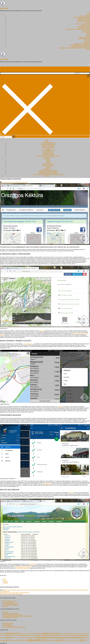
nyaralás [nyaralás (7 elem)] (2, 638)
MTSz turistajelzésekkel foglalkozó (23, 567)
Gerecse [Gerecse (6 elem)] (14, 635)
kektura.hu (41, 331)
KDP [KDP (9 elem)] (18, 635)
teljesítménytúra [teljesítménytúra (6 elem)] (14, 640)
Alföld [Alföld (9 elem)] (2, 633)
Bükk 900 (6, 606)
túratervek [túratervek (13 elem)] (51, 640)
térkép (87, 590)
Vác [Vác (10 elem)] (66, 640)
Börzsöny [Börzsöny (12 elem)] (70, 633)
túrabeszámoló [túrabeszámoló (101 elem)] (37, 640)
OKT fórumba (33, 564)
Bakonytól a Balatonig (9, 602)
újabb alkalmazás (47, 484)
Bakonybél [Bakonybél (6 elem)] (28, 634)
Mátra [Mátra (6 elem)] (67, 635)
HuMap (60, 407)
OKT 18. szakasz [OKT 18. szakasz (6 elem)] (19, 638)
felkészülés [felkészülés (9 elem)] (86, 633)
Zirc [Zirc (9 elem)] (74, 640)
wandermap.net (6, 591)
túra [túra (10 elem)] (24, 640)
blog (9, 590)
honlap (35, 590)
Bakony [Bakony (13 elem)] (22, 633)
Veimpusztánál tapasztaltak (23, 568)
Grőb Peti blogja (7, 624)
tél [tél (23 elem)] (20, 640)
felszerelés (25, 590)
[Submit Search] (88, 76)
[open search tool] (26, 134)
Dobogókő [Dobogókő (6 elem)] (76, 634)
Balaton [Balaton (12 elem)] (34, 633)
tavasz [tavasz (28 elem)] (6, 640)
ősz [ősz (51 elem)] (84, 640)
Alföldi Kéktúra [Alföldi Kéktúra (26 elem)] (12, 633)
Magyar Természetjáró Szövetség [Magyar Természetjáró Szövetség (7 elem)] (58, 635)
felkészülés (20, 590)
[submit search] (13, 137)
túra (1, 591)
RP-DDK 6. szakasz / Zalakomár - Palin (13, 615)
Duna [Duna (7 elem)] (81, 634)
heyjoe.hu (72, 493)
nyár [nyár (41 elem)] (8, 637)
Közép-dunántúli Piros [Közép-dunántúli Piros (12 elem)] (44, 635)
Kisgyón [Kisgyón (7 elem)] (30, 635)
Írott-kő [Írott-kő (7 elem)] (78, 640)
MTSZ (68, 590)
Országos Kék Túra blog (9, 626)
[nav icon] (88, 64)
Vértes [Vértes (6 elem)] (70, 640)
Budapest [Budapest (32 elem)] (48, 633)
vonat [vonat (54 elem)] (59, 640)
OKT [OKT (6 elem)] (14, 638)
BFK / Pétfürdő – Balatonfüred (11, 605)
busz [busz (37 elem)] (56, 633)
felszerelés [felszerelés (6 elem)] (2, 635)
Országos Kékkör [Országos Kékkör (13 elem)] (29, 637)
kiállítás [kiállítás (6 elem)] (35, 635)
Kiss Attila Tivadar (5, 182)
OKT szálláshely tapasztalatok (10, 617)
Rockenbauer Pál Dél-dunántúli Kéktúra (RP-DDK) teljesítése (18, 616)
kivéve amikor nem (28, 344)
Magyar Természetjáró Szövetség (55, 590)
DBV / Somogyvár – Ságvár (10, 601)
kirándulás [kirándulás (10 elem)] (24, 635)
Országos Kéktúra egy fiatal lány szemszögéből (14, 627)
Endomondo (14, 590)
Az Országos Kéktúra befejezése (11, 613)
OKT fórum (73, 590)
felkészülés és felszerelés (22, 182)
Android (6, 590)
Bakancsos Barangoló (8, 623)
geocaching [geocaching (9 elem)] (9, 635)
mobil (64, 590)
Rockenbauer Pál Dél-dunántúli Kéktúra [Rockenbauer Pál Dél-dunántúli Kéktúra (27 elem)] (70, 637)
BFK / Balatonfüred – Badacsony (11, 604)
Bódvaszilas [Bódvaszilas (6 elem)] (63, 634)
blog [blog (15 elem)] (40, 633)
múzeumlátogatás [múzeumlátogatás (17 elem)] (83, 635)
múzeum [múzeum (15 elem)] (72, 635)
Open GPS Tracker (80, 590)
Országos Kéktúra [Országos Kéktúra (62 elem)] (45, 637)
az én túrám (4, 8)
